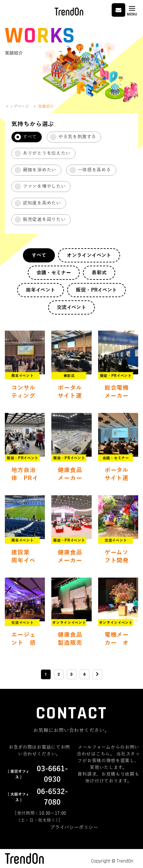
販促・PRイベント (96, 290)
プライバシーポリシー (74, 827)
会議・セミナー (54, 273)
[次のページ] (97, 674)
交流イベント (71, 307)
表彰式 (99, 273)
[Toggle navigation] (132, 11)
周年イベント (41, 290)
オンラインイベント (89, 255)
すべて (39, 255)
